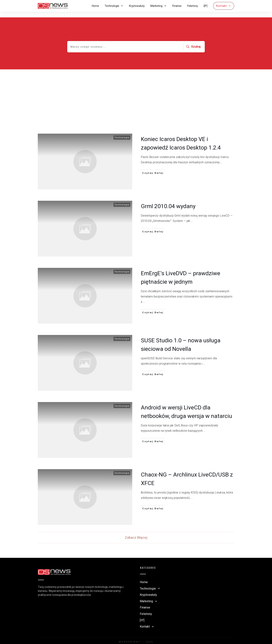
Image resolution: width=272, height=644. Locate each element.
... (221, 157)
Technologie (122, 132)
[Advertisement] (136, 92)
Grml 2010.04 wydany (168, 200)
